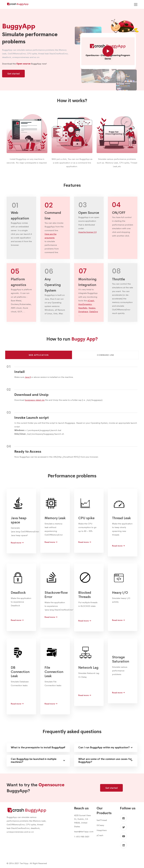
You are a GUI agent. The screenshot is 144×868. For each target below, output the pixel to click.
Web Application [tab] (39, 355)
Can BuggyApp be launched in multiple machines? (38, 761)
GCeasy (100, 825)
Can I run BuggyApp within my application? (105, 748)
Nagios (92, 308)
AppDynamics (85, 304)
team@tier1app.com (84, 831)
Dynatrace (83, 311)
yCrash (91, 301)
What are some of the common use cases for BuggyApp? (105, 761)
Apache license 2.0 (87, 232)
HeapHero (102, 830)
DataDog (94, 311)
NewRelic (83, 308)
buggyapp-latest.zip (35, 400)
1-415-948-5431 (82, 837)
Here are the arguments (50, 236)
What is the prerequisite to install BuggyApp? (38, 748)
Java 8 (28, 377)
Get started (13, 74)
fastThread (102, 820)
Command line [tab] (105, 355)
